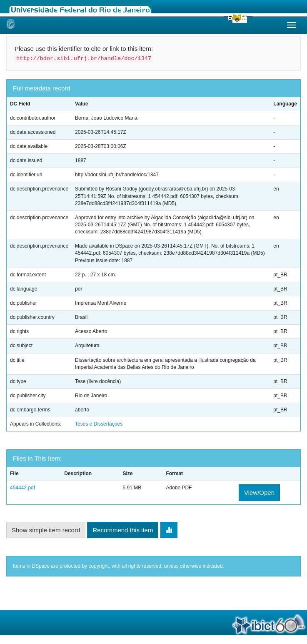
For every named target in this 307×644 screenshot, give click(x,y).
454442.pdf (22, 488)
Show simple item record (46, 530)
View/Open (259, 492)
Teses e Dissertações (99, 424)
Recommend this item (123, 530)
